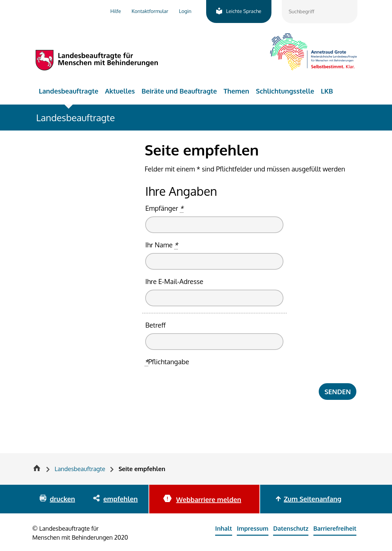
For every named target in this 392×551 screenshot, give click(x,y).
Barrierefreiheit (335, 528)
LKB (327, 91)
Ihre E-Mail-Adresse (174, 281)
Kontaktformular (150, 11)
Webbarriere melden (209, 499)
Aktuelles (120, 91)
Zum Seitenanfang (313, 499)
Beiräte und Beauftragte (179, 91)
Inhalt (224, 528)
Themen (236, 91)
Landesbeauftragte (69, 91)
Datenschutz (291, 528)
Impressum (253, 528)
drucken (62, 499)
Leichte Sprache (244, 11)
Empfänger (164, 208)
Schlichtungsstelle (285, 91)
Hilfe (116, 11)
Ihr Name (162, 245)
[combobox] (320, 12)
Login (185, 11)
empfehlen (120, 499)
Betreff (155, 325)
